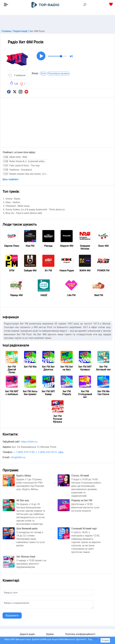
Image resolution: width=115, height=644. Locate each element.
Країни (50, 634)
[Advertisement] (57, 22)
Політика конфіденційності (80, 634)
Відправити (12, 616)
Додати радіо (27, 634)
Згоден (105, 640)
